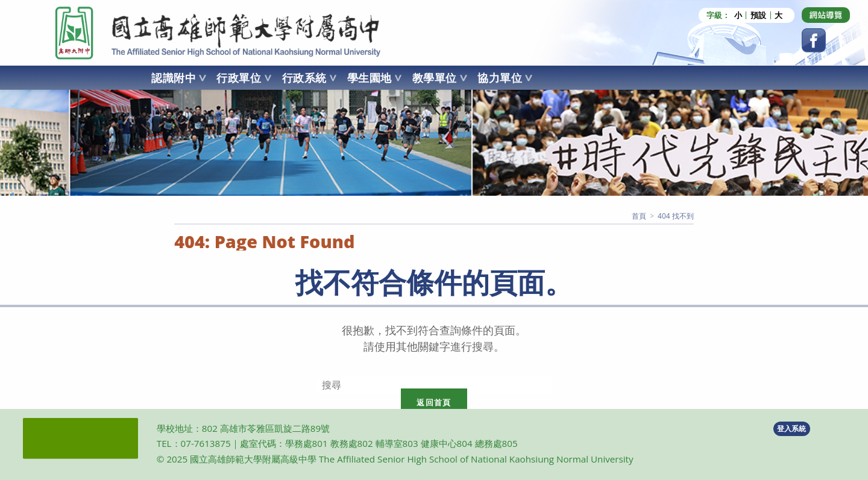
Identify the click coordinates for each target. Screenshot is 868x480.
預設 (758, 15)
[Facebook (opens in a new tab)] (814, 40)
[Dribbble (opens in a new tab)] (826, 15)
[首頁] (639, 216)
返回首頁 (434, 402)
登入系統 (791, 429)
